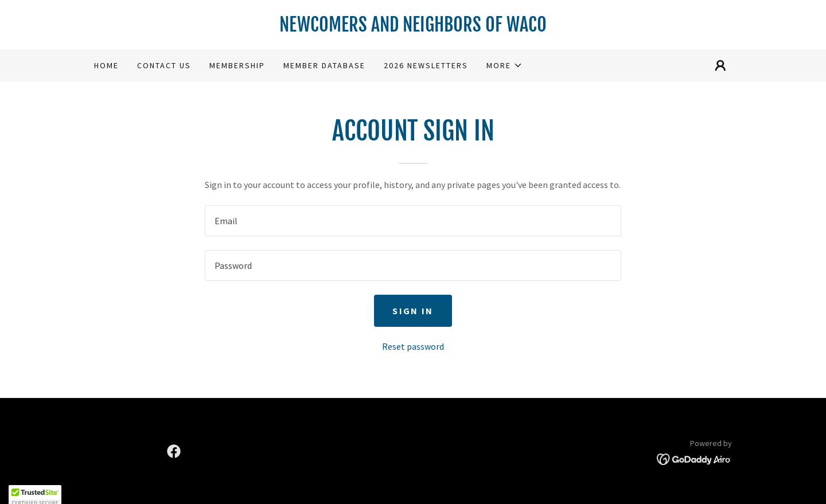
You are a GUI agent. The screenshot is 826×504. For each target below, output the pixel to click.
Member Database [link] (324, 65)
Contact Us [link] (164, 65)
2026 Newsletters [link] (426, 65)
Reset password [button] (413, 346)
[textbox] (413, 221)
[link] (413, 28)
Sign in (413, 311)
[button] (504, 65)
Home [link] (106, 65)
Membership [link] (237, 65)
